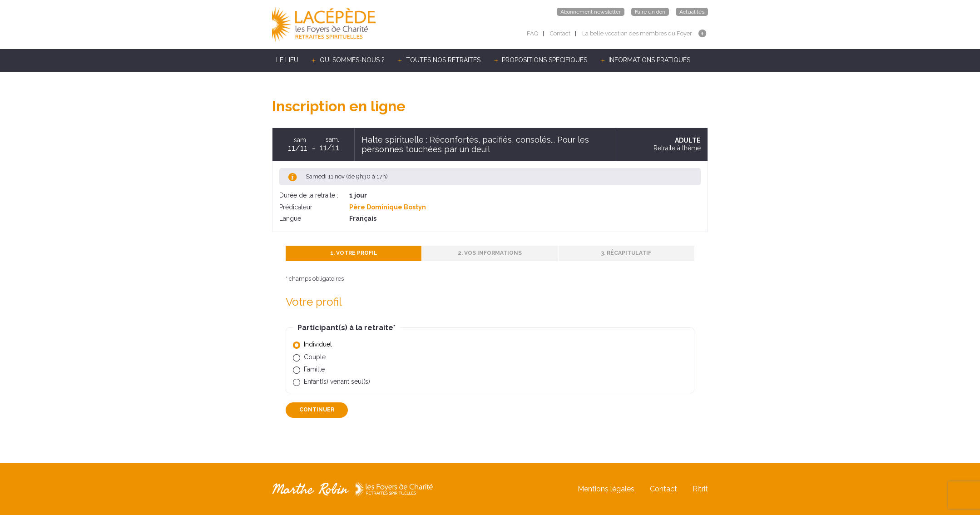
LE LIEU (287, 60)
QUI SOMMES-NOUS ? (352, 60)
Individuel (318, 344)
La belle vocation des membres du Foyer (637, 33)
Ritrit (700, 489)
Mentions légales (606, 489)
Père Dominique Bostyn (388, 207)
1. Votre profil (354, 253)
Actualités (692, 12)
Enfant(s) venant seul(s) (337, 381)
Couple (315, 357)
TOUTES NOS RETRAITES (443, 60)
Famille (314, 369)
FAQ (532, 33)
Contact (560, 33)
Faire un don (650, 12)
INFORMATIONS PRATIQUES (649, 60)
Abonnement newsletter (591, 12)
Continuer (317, 410)
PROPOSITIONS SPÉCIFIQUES (544, 60)
